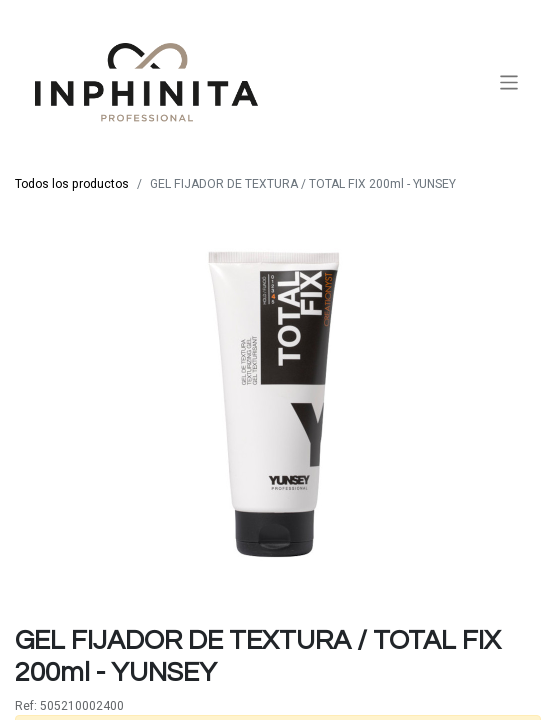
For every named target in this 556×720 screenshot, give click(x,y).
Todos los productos (72, 184)
